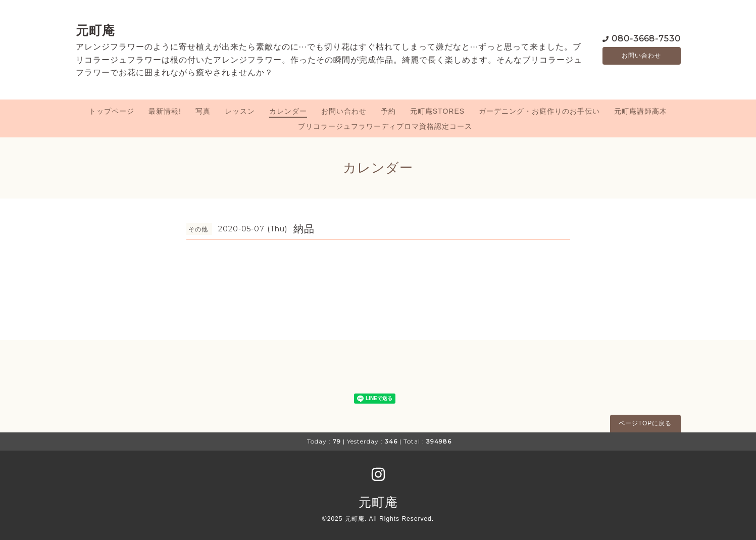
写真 (203, 111)
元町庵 (95, 30)
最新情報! (165, 111)
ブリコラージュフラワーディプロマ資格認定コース (385, 126)
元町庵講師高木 (641, 111)
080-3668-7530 (646, 38)
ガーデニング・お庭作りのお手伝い (539, 111)
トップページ (112, 111)
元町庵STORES (437, 111)
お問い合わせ (641, 56)
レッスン (240, 111)
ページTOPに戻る (645, 423)
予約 (388, 111)
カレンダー (288, 111)
